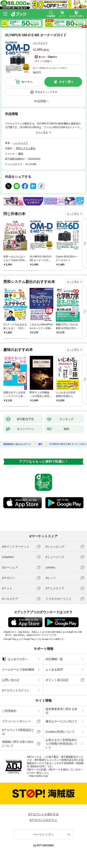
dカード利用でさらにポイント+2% (49, 68)
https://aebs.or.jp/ (39, 776)
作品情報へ (41, 101)
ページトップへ (43, 834)
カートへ (27, 82)
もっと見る (73, 214)
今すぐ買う (66, 82)
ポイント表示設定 (57, 680)
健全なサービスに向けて (61, 721)
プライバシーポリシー (16, 721)
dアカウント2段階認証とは (18, 732)
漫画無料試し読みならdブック (17, 444)
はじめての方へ (15, 659)
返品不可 (37, 72)
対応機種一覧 (54, 659)
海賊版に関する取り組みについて (18, 744)
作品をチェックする (46, 92)
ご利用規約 (9, 711)
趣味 (21, 154)
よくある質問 (54, 670)
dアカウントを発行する (43, 814)
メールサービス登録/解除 (18, 670)
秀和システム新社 (26, 148)
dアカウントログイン (16, 690)
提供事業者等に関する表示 (61, 711)
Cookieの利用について (60, 732)
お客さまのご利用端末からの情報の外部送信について (61, 744)
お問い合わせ (11, 680)
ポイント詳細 (42, 61)
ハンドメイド (40, 43)
